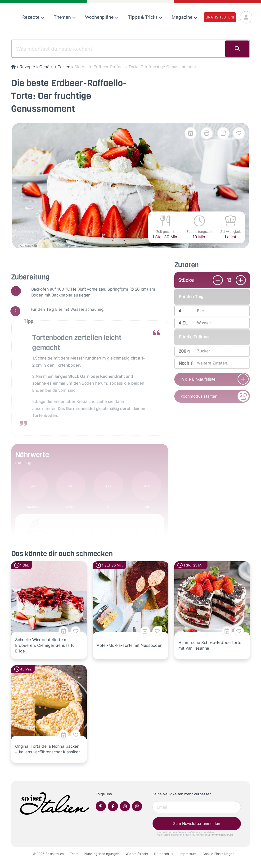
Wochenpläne (102, 17)
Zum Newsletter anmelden (197, 823)
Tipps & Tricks (145, 17)
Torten (64, 67)
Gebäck (47, 67)
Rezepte (34, 17)
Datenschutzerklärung (220, 835)
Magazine (185, 17)
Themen (65, 17)
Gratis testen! (220, 17)
